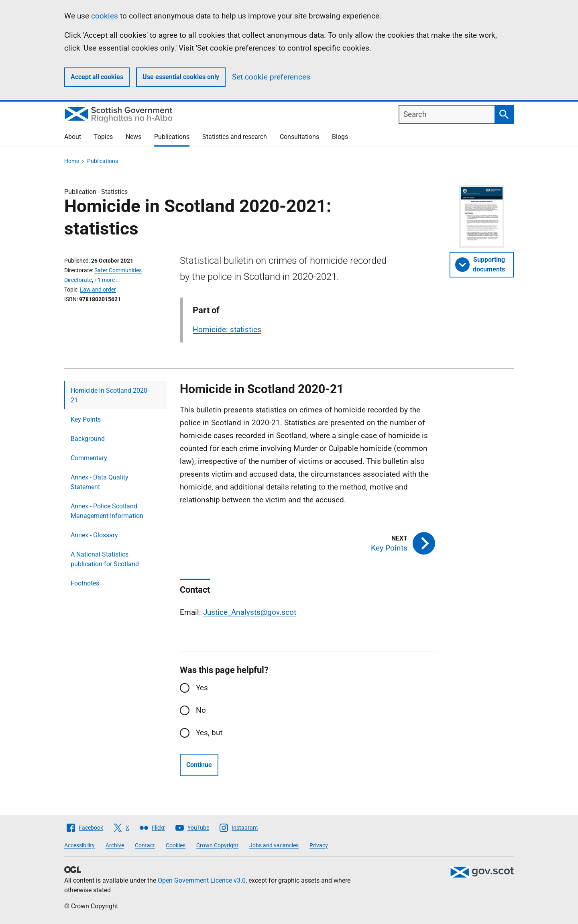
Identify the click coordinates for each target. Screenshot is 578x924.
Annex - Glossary (94, 535)
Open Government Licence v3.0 (202, 880)
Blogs (340, 137)
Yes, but (209, 733)
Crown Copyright (217, 845)
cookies (105, 16)
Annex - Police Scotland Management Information (107, 511)
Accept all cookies (97, 77)
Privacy (319, 845)
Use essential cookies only (181, 77)
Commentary (89, 458)
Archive (115, 845)
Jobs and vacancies (274, 845)
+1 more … (107, 280)
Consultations (299, 137)
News (133, 137)
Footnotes (85, 583)
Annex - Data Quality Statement (100, 482)
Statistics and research (235, 137)
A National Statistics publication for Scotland (105, 559)
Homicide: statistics (227, 329)
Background (88, 439)
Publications (172, 137)
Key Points (86, 419)
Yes (202, 688)
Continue (199, 765)
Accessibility (79, 845)
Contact (145, 845)
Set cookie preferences (271, 77)
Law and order (98, 290)
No (201, 710)
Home (72, 161)
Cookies (176, 845)
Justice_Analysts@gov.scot (250, 612)
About (73, 137)
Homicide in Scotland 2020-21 (110, 395)
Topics (103, 137)
